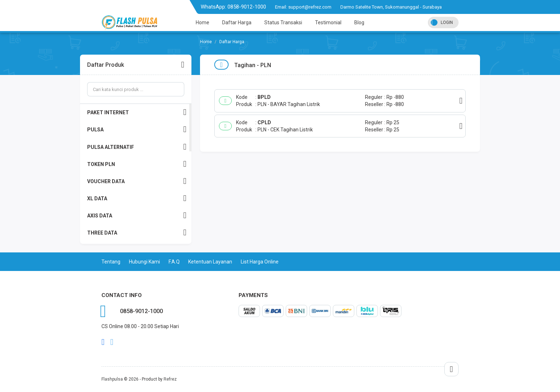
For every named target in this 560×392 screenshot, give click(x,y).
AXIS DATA (137, 215)
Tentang (111, 262)
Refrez (170, 379)
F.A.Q (174, 262)
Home (202, 22)
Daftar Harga (237, 22)
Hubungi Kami (144, 262)
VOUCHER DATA (137, 181)
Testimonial (328, 22)
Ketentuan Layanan (210, 262)
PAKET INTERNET (137, 112)
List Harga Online (260, 262)
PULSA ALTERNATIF (137, 147)
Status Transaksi (283, 22)
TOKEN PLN (137, 164)
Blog (359, 22)
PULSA (137, 129)
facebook (103, 342)
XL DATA (137, 198)
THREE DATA (137, 233)
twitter (112, 342)
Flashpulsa (112, 379)
